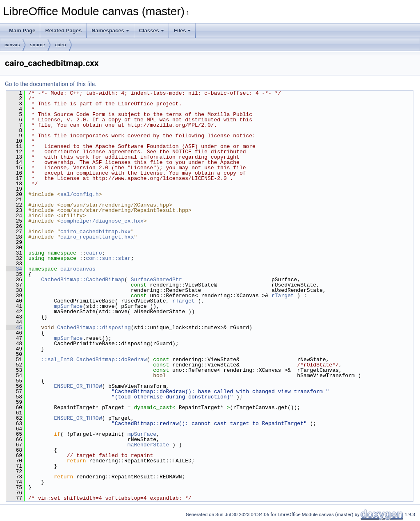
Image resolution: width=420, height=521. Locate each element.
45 (14, 328)
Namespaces (110, 31)
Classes (152, 31)
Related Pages (63, 31)
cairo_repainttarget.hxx (97, 237)
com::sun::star (108, 258)
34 (14, 269)
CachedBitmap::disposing (94, 328)
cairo (60, 45)
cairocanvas (78, 269)
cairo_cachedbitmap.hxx (96, 232)
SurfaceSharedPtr (156, 280)
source (37, 45)
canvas (12, 45)
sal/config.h (80, 194)
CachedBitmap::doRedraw (112, 359)
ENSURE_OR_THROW (78, 386)
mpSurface (68, 306)
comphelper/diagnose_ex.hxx (102, 221)
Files (183, 31)
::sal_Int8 (57, 359)
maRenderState (148, 445)
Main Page (22, 31)
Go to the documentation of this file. (51, 84)
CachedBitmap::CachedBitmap (83, 280)
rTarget (283, 296)
